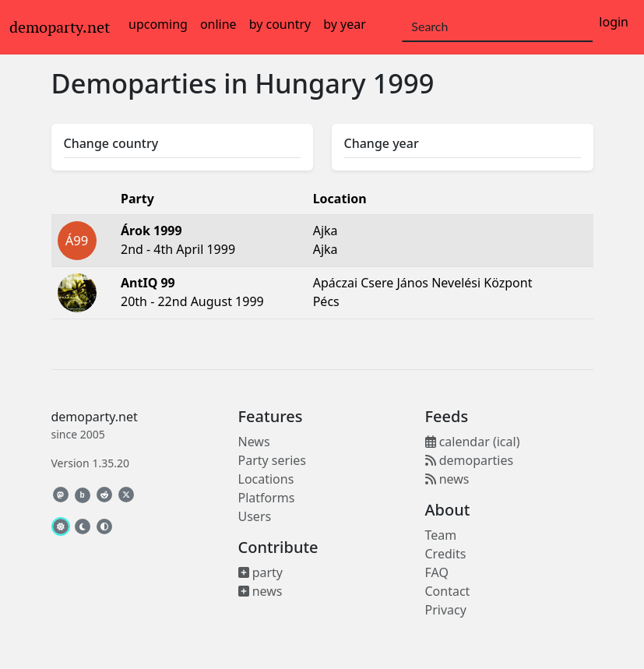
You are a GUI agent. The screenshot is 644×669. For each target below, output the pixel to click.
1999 (404, 83)
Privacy (446, 610)
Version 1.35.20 (90, 463)
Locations (266, 479)
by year (345, 24)
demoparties (470, 460)
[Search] (497, 27)
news (260, 591)
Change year (382, 143)
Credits (446, 554)
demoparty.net (60, 27)
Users (255, 516)
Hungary (310, 83)
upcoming (158, 24)
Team (441, 535)
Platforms (267, 498)
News (254, 442)
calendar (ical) (473, 442)
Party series (272, 460)
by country (280, 24)
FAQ (437, 572)
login (614, 22)
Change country (111, 143)
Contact (448, 591)
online (218, 24)
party (261, 572)
